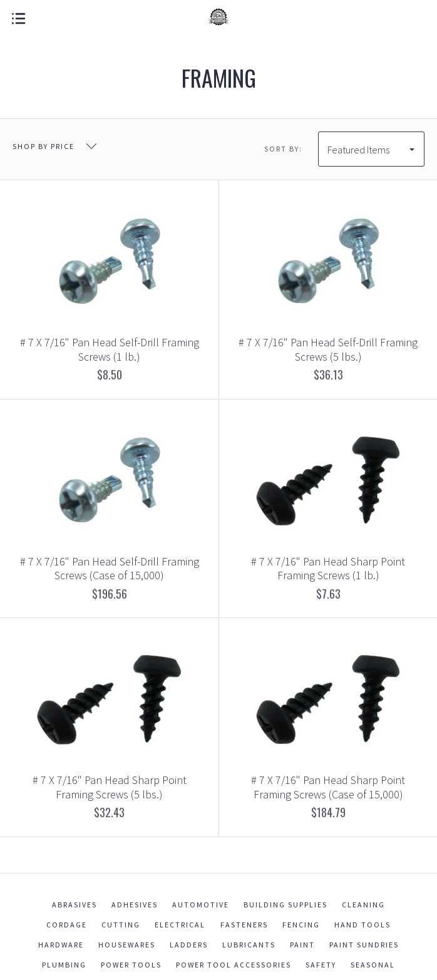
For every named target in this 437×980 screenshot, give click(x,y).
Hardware (61, 945)
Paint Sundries (364, 945)
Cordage (67, 925)
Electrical (180, 925)
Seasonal (373, 965)
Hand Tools (362, 925)
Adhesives (135, 905)
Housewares (127, 945)
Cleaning (363, 905)
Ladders (189, 945)
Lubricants (249, 945)
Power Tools (131, 965)
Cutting (121, 925)
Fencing (301, 925)
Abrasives (75, 905)
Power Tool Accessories (234, 965)
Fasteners (244, 925)
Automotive (201, 905)
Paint (302, 945)
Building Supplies (285, 905)
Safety (321, 965)
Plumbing (64, 965)
